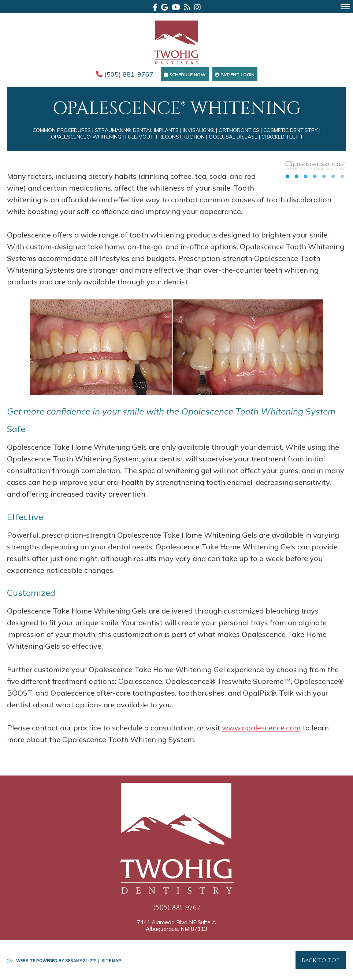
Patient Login (235, 75)
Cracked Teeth (282, 137)
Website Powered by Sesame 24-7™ (52, 960)
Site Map (111, 961)
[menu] (345, 7)
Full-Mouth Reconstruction (165, 137)
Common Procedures (62, 130)
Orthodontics (239, 130)
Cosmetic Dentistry (291, 130)
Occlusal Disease (233, 137)
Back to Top (321, 960)
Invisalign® (199, 130)
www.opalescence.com (261, 728)
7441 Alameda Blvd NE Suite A (176, 926)
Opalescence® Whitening (86, 137)
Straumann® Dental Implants (137, 130)
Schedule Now (185, 75)
